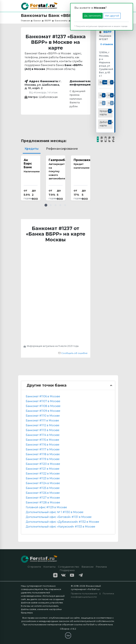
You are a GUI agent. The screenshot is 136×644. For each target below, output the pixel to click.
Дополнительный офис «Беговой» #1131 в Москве (59, 517)
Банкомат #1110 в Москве (43, 416)
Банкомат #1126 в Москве (43, 493)
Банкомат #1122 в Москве (43, 474)
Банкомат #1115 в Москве (42, 440)
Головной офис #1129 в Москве (46, 507)
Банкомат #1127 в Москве (43, 498)
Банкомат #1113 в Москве (43, 430)
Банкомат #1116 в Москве (43, 445)
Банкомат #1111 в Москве (42, 420)
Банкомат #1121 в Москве (43, 469)
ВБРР (107, 32)
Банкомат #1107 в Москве (43, 401)
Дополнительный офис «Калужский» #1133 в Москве (61, 527)
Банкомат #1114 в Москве (43, 435)
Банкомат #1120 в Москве (43, 464)
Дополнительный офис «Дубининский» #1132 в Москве (62, 522)
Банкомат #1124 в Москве (43, 483)
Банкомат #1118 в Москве (43, 454)
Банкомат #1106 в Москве (43, 396)
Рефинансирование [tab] (62, 149)
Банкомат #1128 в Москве (43, 502)
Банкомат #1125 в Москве (43, 488)
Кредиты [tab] (32, 149)
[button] (46, 205)
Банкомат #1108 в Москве (43, 406)
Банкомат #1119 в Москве (43, 459)
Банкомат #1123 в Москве (43, 478)
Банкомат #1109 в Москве (43, 411)
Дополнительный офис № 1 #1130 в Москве (55, 512)
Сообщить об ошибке (73, 353)
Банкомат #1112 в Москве (43, 425)
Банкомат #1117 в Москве (43, 449)
